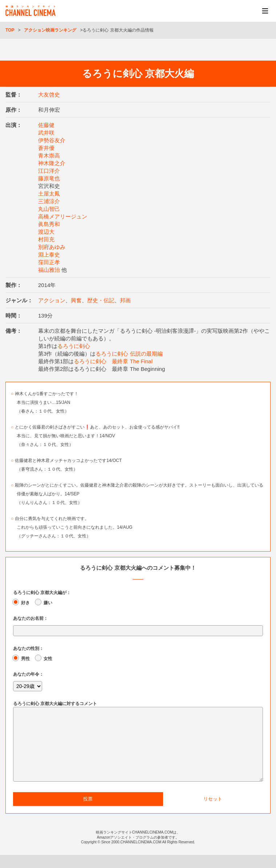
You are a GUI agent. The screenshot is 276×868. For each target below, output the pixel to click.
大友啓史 (49, 95)
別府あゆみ (52, 247)
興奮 (76, 300)
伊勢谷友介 (52, 140)
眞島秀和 (49, 224)
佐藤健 (46, 125)
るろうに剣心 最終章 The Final (113, 361)
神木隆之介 (52, 163)
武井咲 (46, 133)
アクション (52, 300)
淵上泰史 (49, 255)
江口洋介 (49, 171)
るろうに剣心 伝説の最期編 (129, 354)
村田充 (46, 239)
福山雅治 (49, 270)
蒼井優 (46, 148)
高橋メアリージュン (63, 216)
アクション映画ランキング (50, 30)
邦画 (125, 300)
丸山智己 (49, 209)
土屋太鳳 (49, 194)
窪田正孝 (49, 262)
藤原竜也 (49, 178)
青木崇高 (49, 155)
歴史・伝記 (101, 300)
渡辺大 (46, 232)
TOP (10, 30)
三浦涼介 (49, 201)
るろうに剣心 (74, 346)
